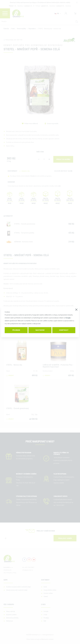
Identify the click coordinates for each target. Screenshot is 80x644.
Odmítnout (64, 330)
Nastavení (40, 330)
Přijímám (16, 330)
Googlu (68, 318)
